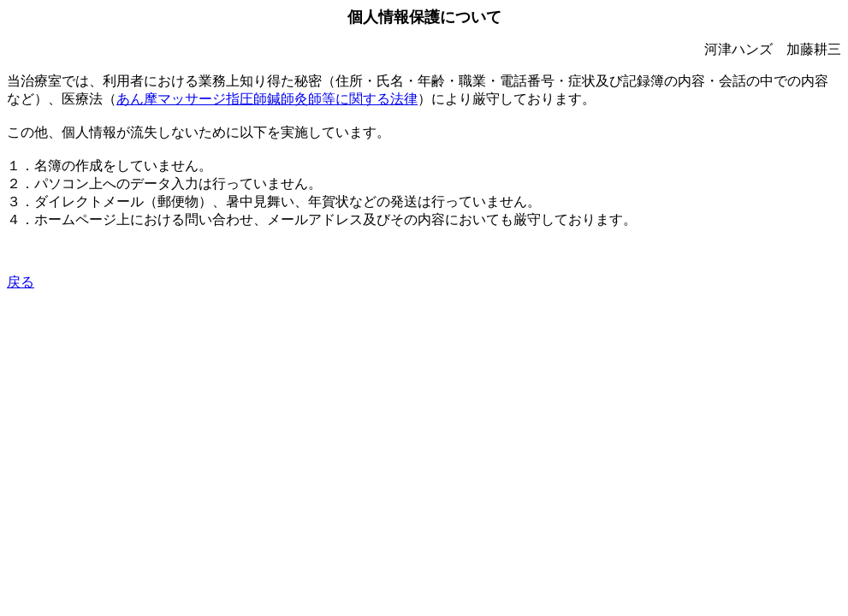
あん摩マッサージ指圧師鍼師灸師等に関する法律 (267, 99)
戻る (21, 282)
